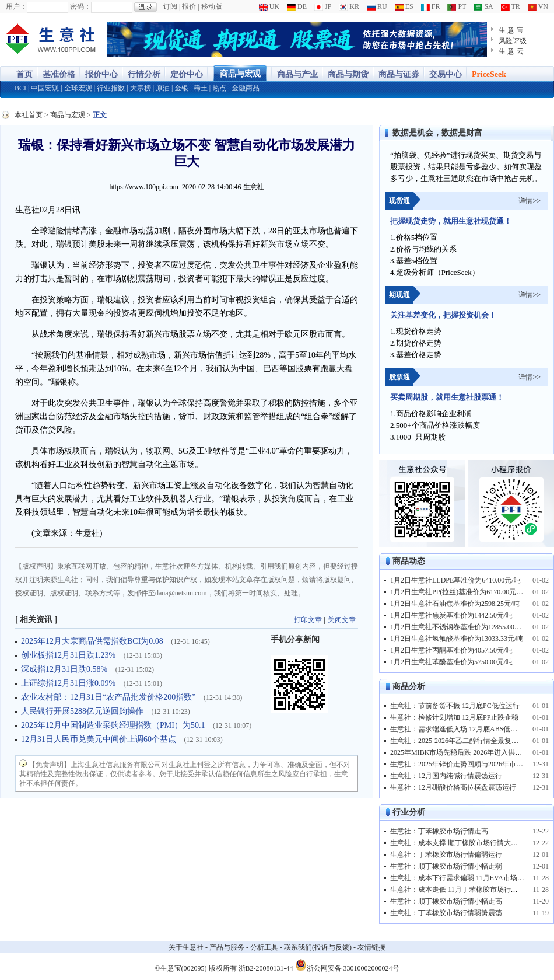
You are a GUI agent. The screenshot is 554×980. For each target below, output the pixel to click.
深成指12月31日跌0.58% (65, 669)
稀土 (201, 88)
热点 (219, 88)
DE (297, 6)
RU (377, 6)
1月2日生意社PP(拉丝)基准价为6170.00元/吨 (458, 592)
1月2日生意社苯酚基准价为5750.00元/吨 (451, 662)
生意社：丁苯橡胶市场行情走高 (439, 831)
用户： (16, 6)
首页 (24, 74)
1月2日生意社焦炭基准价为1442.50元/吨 (451, 615)
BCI (20, 88)
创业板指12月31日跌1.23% (69, 655)
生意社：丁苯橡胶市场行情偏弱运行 (446, 855)
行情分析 (144, 74)
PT (457, 6)
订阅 (170, 6)
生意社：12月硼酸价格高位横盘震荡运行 (453, 787)
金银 (181, 88)
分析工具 (264, 947)
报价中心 (101, 74)
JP (323, 6)
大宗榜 (141, 88)
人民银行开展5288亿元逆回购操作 (83, 711)
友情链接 (371, 947)
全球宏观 (78, 88)
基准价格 (59, 74)
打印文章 (308, 620)
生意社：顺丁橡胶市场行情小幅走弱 (446, 866)
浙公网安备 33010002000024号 (347, 965)
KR (349, 6)
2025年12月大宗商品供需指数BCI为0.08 (93, 641)
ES (404, 6)
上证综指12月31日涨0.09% (69, 683)
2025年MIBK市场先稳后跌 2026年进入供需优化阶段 (470, 752)
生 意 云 (511, 51)
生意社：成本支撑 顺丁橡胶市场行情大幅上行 (461, 843)
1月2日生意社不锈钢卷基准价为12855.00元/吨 (460, 627)
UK (269, 6)
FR (431, 6)
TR (511, 6)
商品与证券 (399, 74)
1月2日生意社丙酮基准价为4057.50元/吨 (451, 650)
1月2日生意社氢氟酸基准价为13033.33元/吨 (457, 639)
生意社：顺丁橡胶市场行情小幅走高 (446, 901)
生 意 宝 (511, 30)
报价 (189, 6)
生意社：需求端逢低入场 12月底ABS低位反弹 (461, 729)
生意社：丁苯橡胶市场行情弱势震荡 (446, 913)
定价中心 (187, 74)
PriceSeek (489, 74)
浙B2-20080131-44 (266, 968)
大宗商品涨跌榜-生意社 (51, 40)
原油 (163, 88)
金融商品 (246, 88)
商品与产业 (297, 74)
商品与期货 (348, 74)
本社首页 (29, 115)
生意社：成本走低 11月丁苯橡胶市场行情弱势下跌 (468, 890)
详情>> (530, 201)
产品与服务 (227, 947)
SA (483, 6)
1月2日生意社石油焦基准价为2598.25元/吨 (455, 604)
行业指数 (111, 88)
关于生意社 (186, 947)
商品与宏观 (240, 74)
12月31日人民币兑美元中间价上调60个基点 (100, 739)
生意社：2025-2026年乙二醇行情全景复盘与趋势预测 (472, 741)
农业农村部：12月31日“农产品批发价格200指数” (109, 697)
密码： (80, 6)
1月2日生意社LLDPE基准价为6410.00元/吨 (455, 580)
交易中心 (446, 74)
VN (538, 6)
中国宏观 (45, 88)
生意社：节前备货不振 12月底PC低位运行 (455, 706)
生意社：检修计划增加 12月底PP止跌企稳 (454, 717)
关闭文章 (342, 620)
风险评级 (513, 41)
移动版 (212, 6)
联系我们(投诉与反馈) (318, 947)
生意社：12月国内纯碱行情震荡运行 (446, 776)
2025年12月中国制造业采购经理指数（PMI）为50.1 (114, 725)
